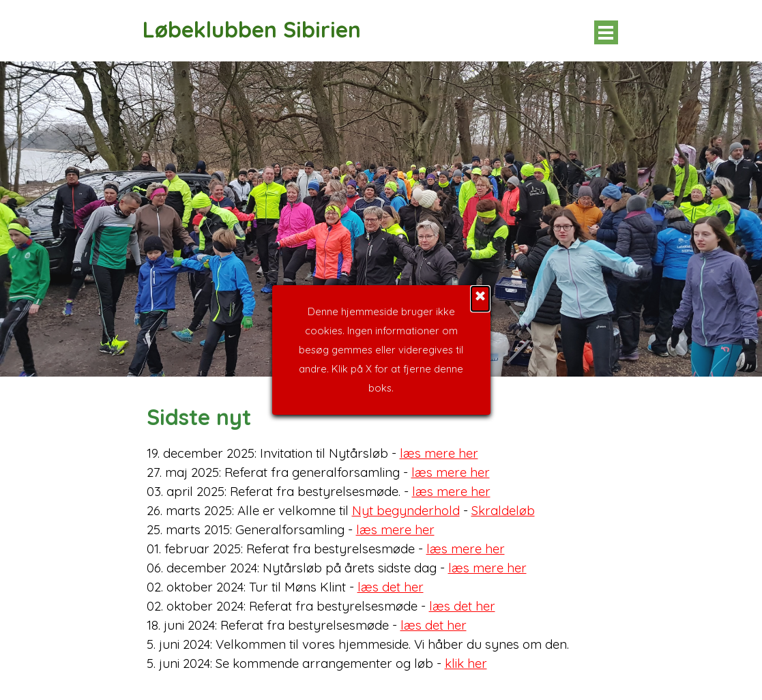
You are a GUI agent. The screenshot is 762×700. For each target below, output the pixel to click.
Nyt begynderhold (406, 510)
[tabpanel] (381, 537)
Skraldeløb (503, 510)
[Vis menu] (606, 32)
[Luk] (480, 194)
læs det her (391, 587)
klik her (466, 663)
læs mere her (439, 453)
